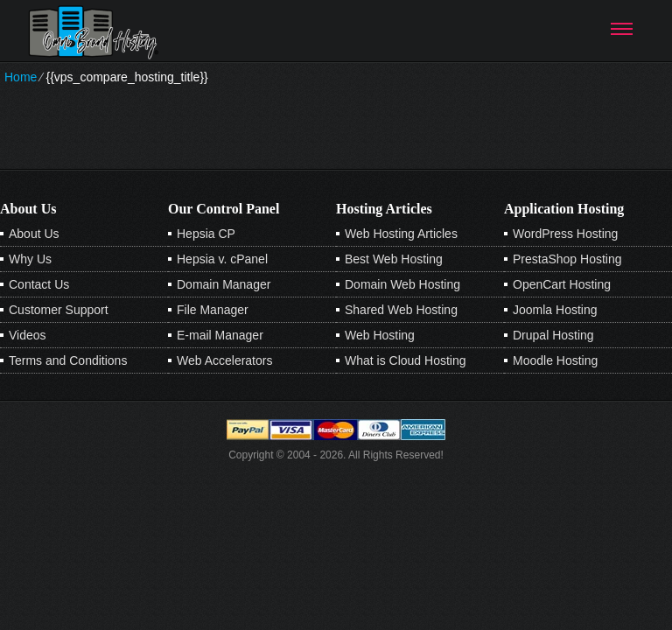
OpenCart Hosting (562, 284)
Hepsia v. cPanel (222, 259)
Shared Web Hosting (401, 310)
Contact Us (39, 284)
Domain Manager (224, 284)
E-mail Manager (220, 335)
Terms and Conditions (68, 360)
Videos (28, 335)
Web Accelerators (224, 360)
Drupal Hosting (553, 335)
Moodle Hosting (555, 360)
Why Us (30, 259)
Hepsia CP (206, 234)
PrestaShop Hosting (567, 259)
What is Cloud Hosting (406, 360)
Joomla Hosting (555, 310)
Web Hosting (380, 335)
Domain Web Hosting (402, 284)
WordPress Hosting (565, 234)
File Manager (213, 310)
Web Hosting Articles (401, 234)
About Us (34, 234)
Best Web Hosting (394, 259)
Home (21, 77)
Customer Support (59, 310)
